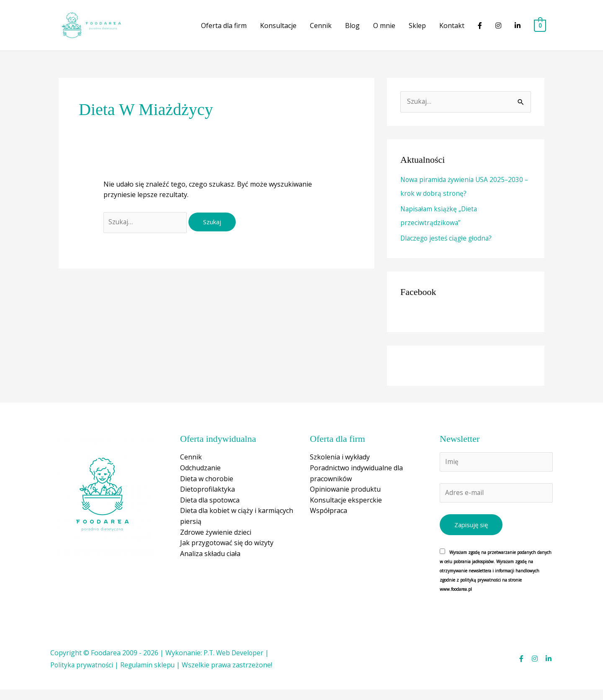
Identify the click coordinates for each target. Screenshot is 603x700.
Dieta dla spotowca (210, 509)
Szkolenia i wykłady (340, 466)
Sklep (417, 31)
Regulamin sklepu (150, 676)
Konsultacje (278, 31)
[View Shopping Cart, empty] (540, 31)
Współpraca (329, 520)
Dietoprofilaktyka (207, 498)
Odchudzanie (200, 477)
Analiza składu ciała (210, 562)
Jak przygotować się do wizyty (227, 552)
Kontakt (452, 31)
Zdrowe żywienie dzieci (216, 541)
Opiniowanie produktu (345, 498)
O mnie (384, 31)
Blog (352, 31)
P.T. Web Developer (234, 663)
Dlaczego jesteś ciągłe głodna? (448, 247)
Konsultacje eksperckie (346, 509)
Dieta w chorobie (207, 487)
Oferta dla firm (224, 31)
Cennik (321, 31)
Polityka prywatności (83, 676)
